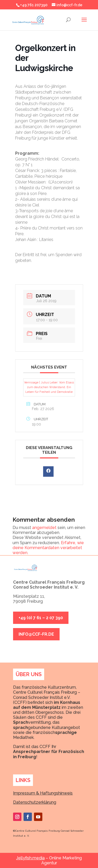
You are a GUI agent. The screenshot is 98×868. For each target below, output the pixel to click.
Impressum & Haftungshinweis (43, 793)
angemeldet (44, 528)
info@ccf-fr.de (36, 634)
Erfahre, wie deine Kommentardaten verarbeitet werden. (48, 548)
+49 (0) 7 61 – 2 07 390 (41, 618)
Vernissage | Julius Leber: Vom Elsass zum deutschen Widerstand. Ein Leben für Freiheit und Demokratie (49, 387)
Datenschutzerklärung (35, 802)
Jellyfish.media (30, 858)
